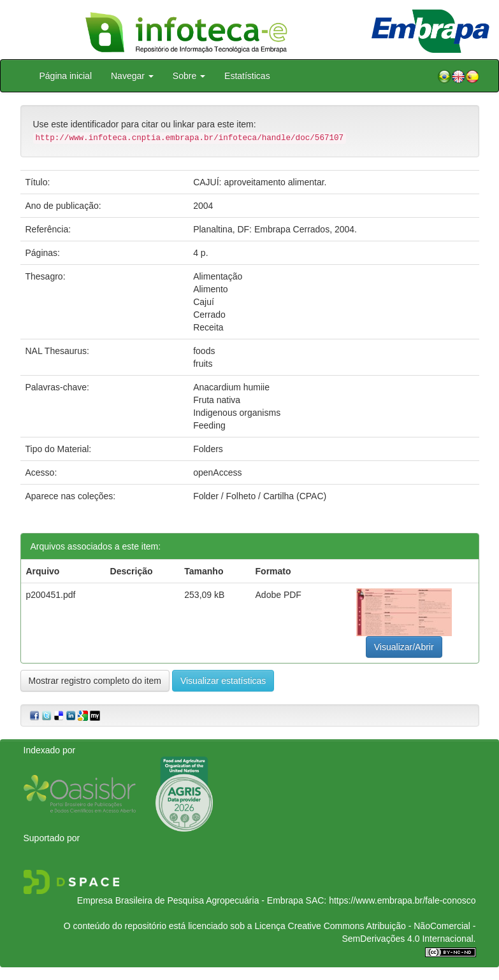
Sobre (189, 76)
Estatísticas (247, 76)
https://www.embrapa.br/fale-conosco (402, 900)
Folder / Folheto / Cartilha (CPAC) (260, 496)
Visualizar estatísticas (223, 681)
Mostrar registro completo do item (95, 681)
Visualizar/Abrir (404, 647)
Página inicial (66, 76)
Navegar (132, 76)
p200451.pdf (51, 595)
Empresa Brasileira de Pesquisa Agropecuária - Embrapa (190, 900)
